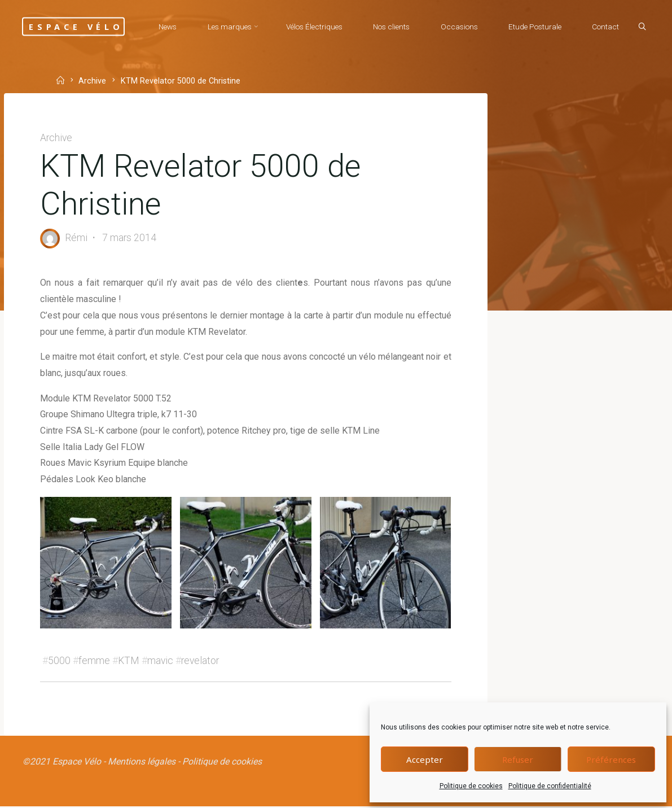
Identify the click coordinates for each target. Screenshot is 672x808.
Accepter (425, 759)
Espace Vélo (78, 26)
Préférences (611, 759)
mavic (160, 662)
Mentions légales (142, 763)
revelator (200, 662)
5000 (60, 662)
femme (95, 662)
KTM (129, 662)
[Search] (642, 69)
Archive (57, 138)
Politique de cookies (471, 786)
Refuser (518, 759)
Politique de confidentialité (550, 786)
